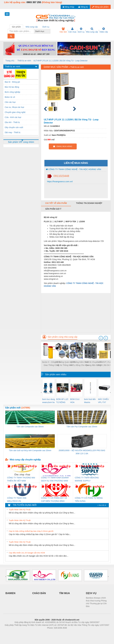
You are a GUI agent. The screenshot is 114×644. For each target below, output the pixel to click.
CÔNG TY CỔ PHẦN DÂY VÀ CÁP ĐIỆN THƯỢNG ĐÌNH (54, 500)
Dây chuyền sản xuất (14, 127)
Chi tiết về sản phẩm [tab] (56, 203)
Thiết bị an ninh (24, 61)
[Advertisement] (76, 313)
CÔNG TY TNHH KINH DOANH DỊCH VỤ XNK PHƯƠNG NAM (55, 479)
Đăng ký (83, 7)
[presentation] (101, 338)
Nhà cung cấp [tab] (32, 27)
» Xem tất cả (102, 505)
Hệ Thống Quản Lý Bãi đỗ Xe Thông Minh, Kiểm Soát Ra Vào (65, 364)
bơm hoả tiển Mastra (90, 401)
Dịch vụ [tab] (46, 27)
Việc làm (63, 30)
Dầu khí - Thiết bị (12, 122)
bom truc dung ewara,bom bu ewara (49, 401)
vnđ (53, 140)
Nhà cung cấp (92, 30)
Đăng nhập (69, 7)
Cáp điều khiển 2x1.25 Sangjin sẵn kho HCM (27, 553)
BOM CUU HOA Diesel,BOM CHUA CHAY (76, 401)
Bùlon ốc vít (10, 97)
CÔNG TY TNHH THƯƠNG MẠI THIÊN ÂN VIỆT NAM (21, 479)
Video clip (104, 30)
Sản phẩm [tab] (16, 27)
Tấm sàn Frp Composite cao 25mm (82, 427)
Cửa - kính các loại (13, 117)
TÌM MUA (64, 593)
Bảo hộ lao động (12, 87)
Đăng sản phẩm (100, 7)
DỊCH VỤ (91, 593)
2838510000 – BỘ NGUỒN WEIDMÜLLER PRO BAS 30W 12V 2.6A (82, 452)
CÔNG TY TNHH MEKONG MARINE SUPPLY (87, 479)
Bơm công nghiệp (12, 92)
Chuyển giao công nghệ (15, 112)
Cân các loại (10, 102)
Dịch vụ (81, 30)
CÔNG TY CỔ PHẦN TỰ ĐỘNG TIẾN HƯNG (89, 500)
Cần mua (72, 30)
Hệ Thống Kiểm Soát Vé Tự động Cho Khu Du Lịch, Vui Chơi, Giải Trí (79, 364)
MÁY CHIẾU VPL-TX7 (103, 401)
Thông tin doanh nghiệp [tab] (89, 203)
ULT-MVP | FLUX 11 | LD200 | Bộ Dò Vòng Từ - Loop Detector (60, 61)
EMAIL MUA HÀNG (63, 146)
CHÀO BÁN (39, 593)
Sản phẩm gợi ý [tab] (53, 209)
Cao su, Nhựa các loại (14, 107)
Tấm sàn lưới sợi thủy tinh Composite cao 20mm (30, 450)
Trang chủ (10, 61)
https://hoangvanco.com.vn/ (60, 181)
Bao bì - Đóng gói (12, 82)
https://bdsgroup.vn (53, 632)
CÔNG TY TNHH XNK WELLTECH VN (17, 500)
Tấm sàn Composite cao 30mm (30, 427)
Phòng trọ (39, 632)
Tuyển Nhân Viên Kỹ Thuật (20, 510)
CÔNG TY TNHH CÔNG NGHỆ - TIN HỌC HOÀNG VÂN (73, 169)
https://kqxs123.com (70, 632)
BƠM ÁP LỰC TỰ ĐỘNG (62, 401)
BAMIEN (10, 593)
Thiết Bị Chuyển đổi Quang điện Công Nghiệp (93, 364)
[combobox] (49, 31)
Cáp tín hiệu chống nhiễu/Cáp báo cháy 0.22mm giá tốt (31, 531)
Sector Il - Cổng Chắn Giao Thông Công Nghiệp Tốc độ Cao (51, 364)
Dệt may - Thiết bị (13, 132)
